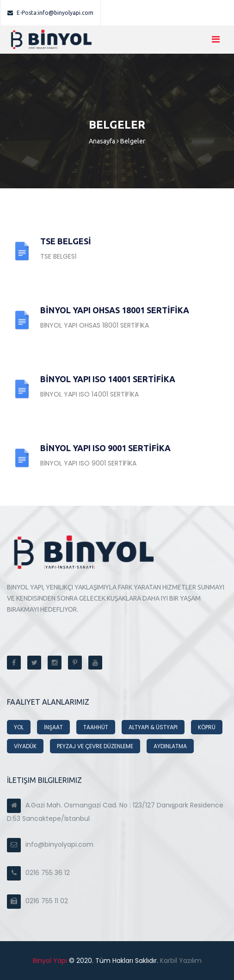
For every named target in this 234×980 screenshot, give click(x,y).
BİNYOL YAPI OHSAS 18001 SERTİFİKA (115, 310)
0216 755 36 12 (38, 873)
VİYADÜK (25, 746)
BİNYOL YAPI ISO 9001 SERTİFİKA (105, 448)
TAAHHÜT (96, 727)
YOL (19, 727)
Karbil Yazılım (180, 961)
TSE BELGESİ (66, 241)
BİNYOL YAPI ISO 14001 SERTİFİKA (108, 379)
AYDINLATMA (170, 746)
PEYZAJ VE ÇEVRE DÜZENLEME (95, 746)
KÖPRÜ (207, 727)
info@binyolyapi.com (50, 13)
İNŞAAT (53, 727)
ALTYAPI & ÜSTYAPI (153, 727)
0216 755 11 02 (37, 901)
